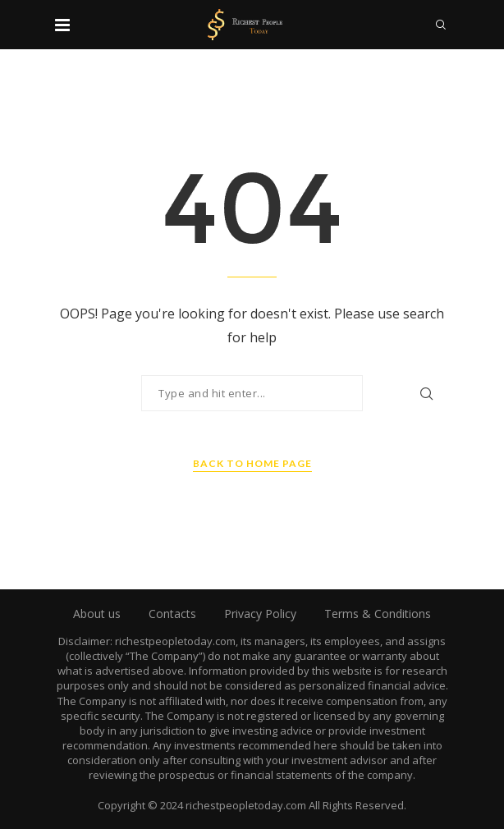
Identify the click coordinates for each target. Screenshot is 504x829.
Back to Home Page (252, 463)
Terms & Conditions (378, 614)
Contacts (172, 614)
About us (97, 614)
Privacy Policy (260, 614)
